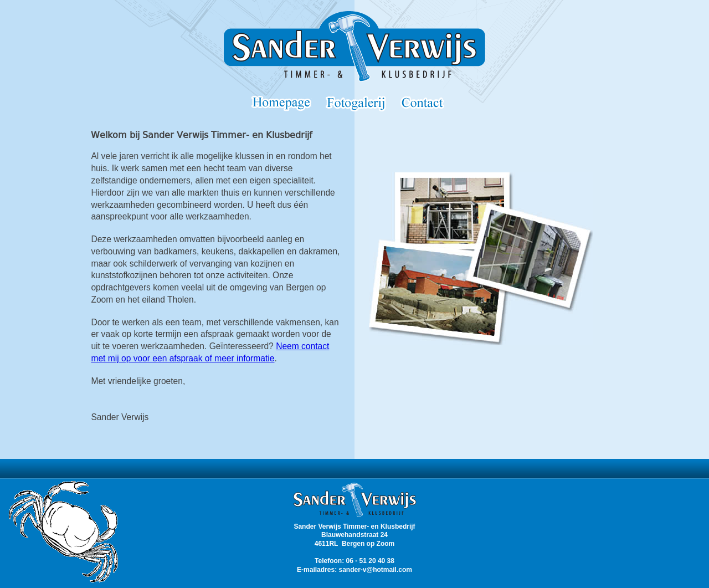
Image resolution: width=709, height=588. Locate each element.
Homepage (281, 104)
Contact (422, 104)
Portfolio (356, 104)
